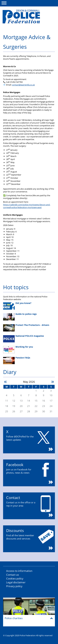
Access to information (19, 571)
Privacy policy (14, 586)
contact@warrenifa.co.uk (23, 85)
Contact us (13, 575)
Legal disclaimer (16, 582)
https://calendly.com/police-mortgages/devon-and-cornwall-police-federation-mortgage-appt (27, 206)
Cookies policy (15, 578)
